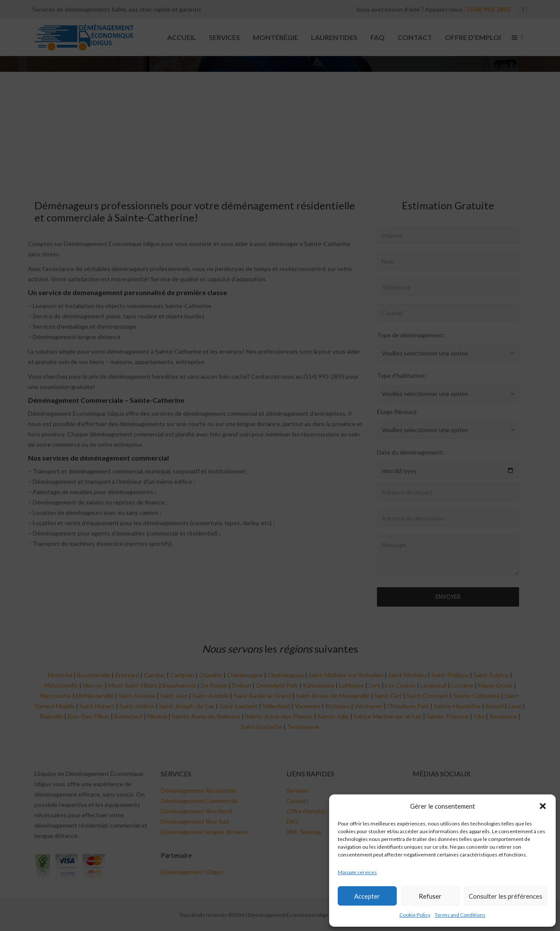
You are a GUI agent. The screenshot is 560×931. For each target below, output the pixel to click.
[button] (543, 806)
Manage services (357, 872)
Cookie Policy (415, 915)
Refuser (430, 896)
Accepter (367, 896)
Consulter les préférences (506, 896)
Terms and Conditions (460, 915)
